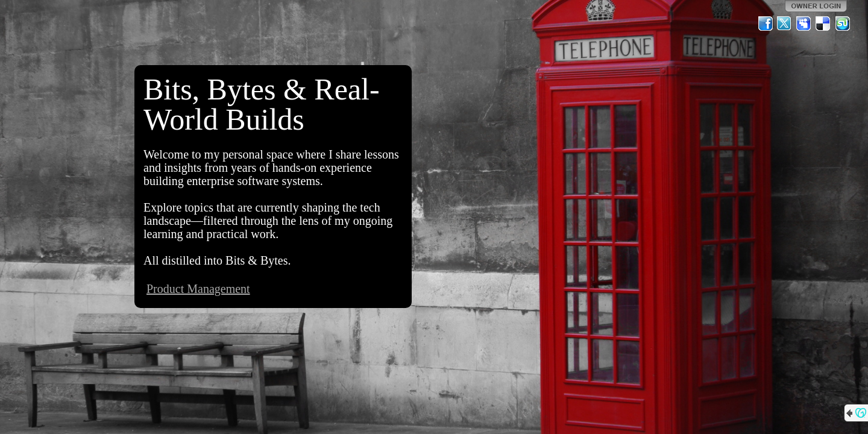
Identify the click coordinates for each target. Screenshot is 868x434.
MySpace (804, 24)
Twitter (785, 24)
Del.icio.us (823, 24)
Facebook (766, 24)
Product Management (198, 289)
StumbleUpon (843, 24)
